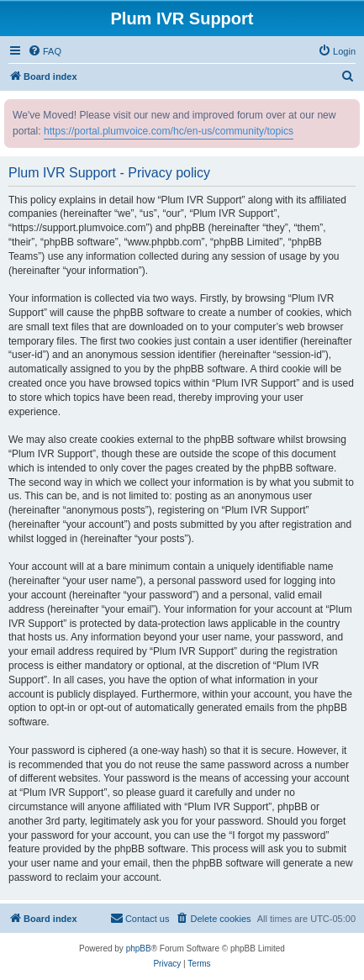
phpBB (139, 948)
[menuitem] (45, 51)
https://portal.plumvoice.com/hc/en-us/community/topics (169, 131)
